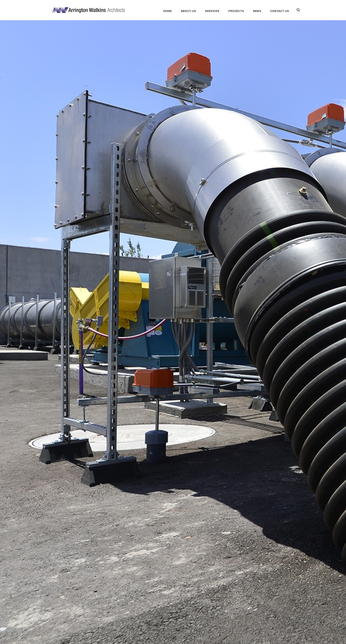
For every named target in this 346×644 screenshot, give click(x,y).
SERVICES (212, 11)
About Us (188, 11)
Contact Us (280, 11)
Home (167, 11)
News (257, 11)
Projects (236, 11)
